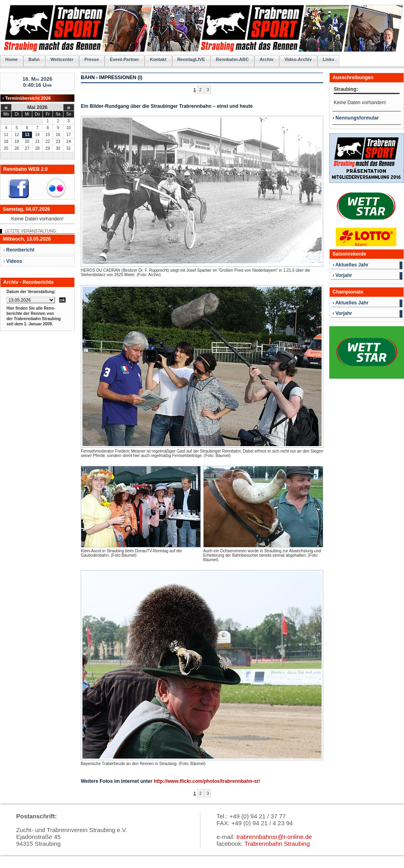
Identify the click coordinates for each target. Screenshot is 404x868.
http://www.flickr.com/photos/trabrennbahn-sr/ (207, 781)
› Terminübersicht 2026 (27, 98)
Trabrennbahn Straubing (277, 844)
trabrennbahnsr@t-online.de (274, 837)
